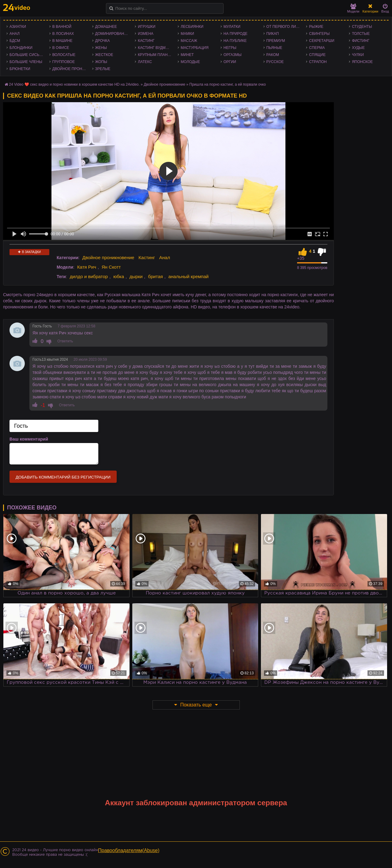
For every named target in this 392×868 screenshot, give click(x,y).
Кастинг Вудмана (155, 48)
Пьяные (274, 48)
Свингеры (319, 34)
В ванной (62, 27)
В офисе (61, 48)
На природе (236, 34)
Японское (362, 62)
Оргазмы (233, 55)
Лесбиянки (192, 27)
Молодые (190, 62)
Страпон (318, 62)
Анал (15, 34)
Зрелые (103, 69)
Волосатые (64, 55)
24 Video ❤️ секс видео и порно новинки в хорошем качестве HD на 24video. (74, 84)
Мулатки (232, 27)
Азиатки (18, 27)
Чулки (358, 55)
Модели (353, 8)
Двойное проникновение (71, 69)
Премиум (276, 41)
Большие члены (26, 62)
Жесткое (104, 55)
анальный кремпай (189, 276)
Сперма (317, 48)
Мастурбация (195, 48)
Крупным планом (156, 55)
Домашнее (106, 27)
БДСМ (15, 41)
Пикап (273, 34)
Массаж (189, 41)
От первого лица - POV (285, 27)
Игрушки (147, 27)
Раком (273, 55)
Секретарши (322, 41)
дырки (136, 276)
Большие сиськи (27, 55)
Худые (358, 48)
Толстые (361, 34)
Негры (230, 48)
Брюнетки (20, 69)
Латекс (145, 62)
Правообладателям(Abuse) (129, 850)
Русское (275, 62)
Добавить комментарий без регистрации (63, 477)
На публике (235, 41)
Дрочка (103, 41)
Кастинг (146, 41)
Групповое (64, 62)
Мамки (187, 34)
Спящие (317, 55)
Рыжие (316, 27)
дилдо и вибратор (89, 276)
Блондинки (21, 48)
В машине (62, 41)
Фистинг (361, 41)
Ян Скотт (111, 267)
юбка (119, 276)
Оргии (230, 62)
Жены (101, 48)
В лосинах (63, 34)
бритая (155, 276)
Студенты (362, 27)
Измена (146, 34)
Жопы (101, 62)
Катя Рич (87, 267)
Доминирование (112, 34)
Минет (187, 55)
